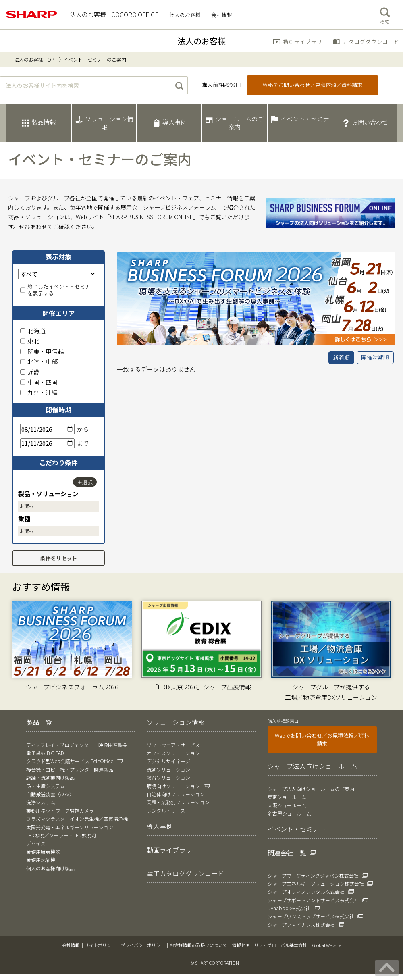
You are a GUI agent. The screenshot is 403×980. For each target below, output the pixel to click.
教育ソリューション (168, 777)
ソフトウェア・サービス (173, 745)
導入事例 (160, 826)
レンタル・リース (166, 810)
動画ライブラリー (305, 42)
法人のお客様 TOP (34, 59)
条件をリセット (59, 558)
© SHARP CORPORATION (215, 963)
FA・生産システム (46, 786)
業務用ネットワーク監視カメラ (60, 810)
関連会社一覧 (287, 853)
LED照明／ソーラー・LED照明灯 (61, 835)
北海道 (33, 331)
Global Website (326, 945)
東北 (30, 341)
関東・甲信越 (42, 351)
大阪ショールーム (287, 805)
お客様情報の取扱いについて (198, 945)
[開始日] (47, 429)
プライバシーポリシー (143, 945)
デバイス (36, 843)
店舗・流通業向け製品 (50, 777)
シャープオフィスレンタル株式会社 (306, 892)
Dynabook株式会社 (289, 908)
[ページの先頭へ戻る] (387, 968)
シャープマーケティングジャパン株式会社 (313, 875)
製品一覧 (39, 722)
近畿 (30, 372)
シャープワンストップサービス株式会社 (311, 916)
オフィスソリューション (173, 753)
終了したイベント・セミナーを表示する (58, 290)
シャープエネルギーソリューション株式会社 (316, 883)
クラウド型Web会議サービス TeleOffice (70, 761)
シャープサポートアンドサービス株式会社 (313, 900)
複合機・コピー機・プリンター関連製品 (70, 769)
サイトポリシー (100, 945)
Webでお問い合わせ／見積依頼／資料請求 (313, 85)
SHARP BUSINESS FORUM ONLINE (151, 217)
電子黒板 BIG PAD (45, 753)
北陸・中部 (39, 361)
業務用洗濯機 (41, 860)
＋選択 (85, 482)
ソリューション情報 (176, 722)
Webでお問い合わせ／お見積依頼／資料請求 (322, 740)
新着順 (341, 357)
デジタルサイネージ (168, 761)
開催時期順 (375, 357)
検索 (385, 14)
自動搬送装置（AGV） (50, 794)
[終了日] (47, 443)
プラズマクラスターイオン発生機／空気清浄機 (77, 819)
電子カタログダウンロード (185, 873)
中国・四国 (39, 382)
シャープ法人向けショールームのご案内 (311, 789)
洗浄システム (41, 802)
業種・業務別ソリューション (178, 802)
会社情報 (71, 945)
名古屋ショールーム (289, 813)
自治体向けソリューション (176, 794)
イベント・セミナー (297, 829)
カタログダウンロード (371, 42)
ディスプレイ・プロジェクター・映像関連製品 (77, 745)
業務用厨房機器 (43, 852)
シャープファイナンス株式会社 (301, 925)
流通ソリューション (168, 769)
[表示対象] (57, 274)
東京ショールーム (287, 797)
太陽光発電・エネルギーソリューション (70, 827)
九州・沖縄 (39, 392)
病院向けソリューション (173, 786)
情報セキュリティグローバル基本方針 (270, 945)
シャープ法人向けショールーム (313, 766)
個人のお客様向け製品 (50, 868)
